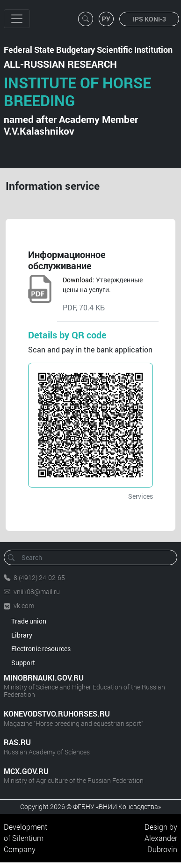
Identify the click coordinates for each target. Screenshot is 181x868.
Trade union (29, 621)
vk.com (24, 606)
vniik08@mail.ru (37, 592)
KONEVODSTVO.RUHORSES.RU (57, 714)
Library (22, 635)
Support (23, 663)
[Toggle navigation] (17, 19)
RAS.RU (17, 742)
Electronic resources (41, 649)
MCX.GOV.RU (26, 771)
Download (78, 280)
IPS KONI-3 (149, 19)
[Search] (94, 557)
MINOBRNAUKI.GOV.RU (44, 678)
